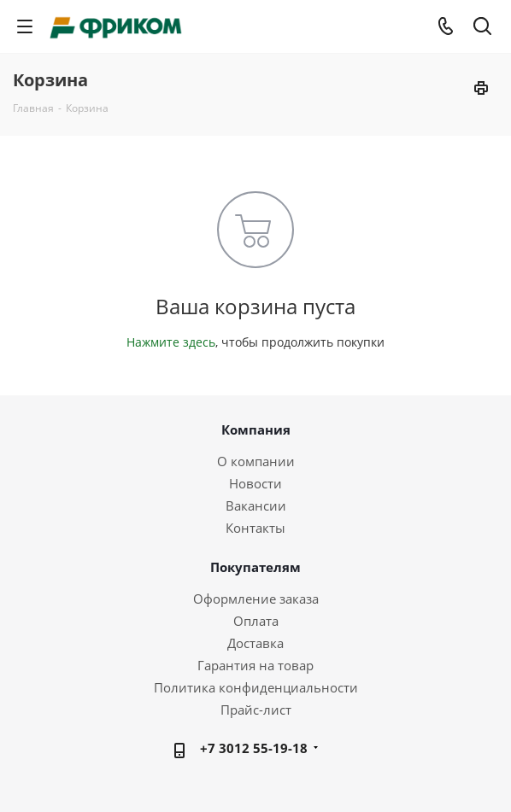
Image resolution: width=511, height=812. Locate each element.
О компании (256, 461)
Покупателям (255, 567)
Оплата (256, 621)
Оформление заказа (256, 599)
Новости (255, 483)
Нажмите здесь (171, 342)
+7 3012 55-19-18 (254, 748)
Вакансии (256, 505)
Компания (256, 429)
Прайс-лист (256, 710)
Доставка (255, 643)
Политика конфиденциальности (256, 687)
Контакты (255, 528)
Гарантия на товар (255, 665)
